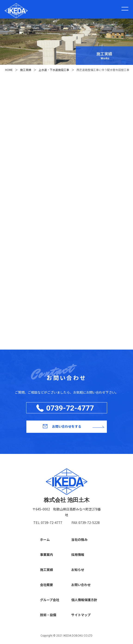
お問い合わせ (81, 585)
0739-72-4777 (70, 408)
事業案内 (46, 555)
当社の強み (79, 539)
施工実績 (46, 570)
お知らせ (78, 570)
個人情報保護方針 (84, 600)
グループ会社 (50, 600)
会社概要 (46, 585)
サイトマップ (81, 615)
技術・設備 (48, 615)
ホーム (45, 539)
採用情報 (78, 555)
